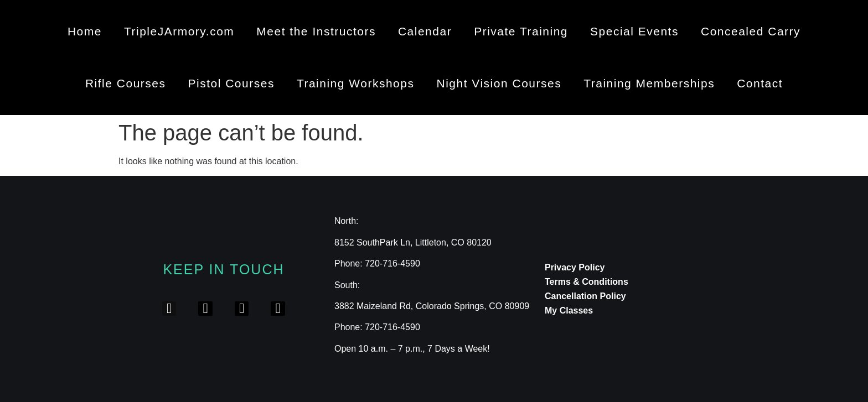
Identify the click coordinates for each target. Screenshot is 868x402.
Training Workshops (356, 83)
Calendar (425, 31)
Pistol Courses (231, 83)
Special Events (634, 31)
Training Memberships (649, 83)
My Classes (569, 310)
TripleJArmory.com (179, 31)
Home (85, 31)
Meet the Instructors (316, 31)
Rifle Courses (126, 83)
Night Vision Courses (499, 83)
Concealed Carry (751, 31)
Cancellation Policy (585, 296)
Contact (760, 83)
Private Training (521, 31)
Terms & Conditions (587, 282)
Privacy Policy (575, 267)
